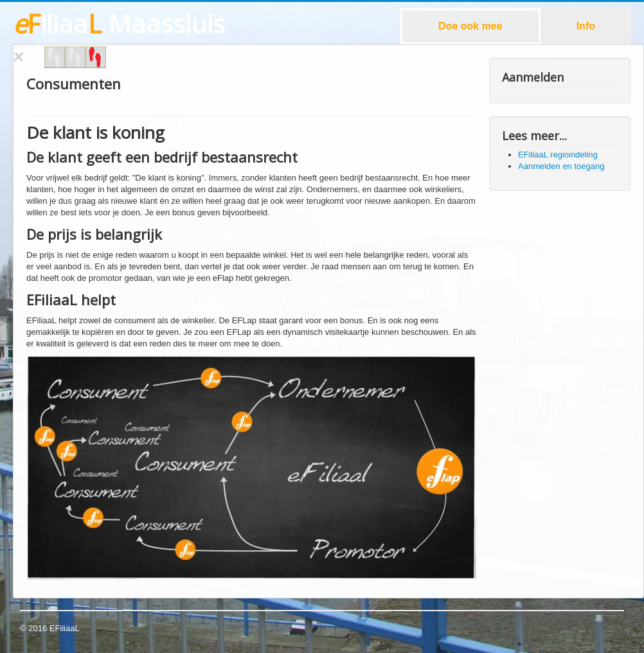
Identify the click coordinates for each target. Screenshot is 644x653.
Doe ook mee (470, 26)
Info (586, 26)
